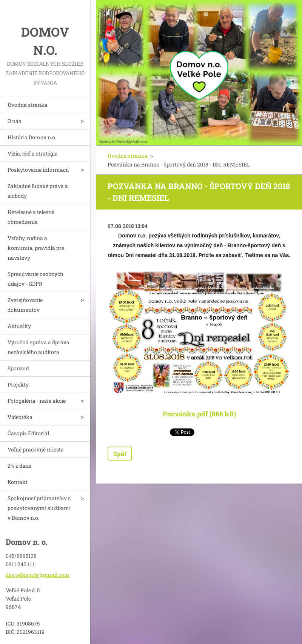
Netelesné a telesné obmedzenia (31, 217)
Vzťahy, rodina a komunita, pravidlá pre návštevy (36, 248)
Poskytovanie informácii (38, 170)
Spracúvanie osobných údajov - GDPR (35, 279)
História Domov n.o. (32, 137)
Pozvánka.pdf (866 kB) (199, 414)
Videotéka (20, 417)
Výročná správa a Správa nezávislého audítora (39, 347)
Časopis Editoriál (28, 433)
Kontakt (18, 482)
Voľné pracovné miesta (36, 449)
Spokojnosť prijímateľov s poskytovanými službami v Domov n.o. (39, 508)
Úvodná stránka (28, 105)
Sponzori (18, 368)
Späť (120, 454)
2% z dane (19, 466)
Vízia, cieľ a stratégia (33, 153)
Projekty (18, 384)
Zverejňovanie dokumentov (25, 305)
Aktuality (19, 326)
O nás (14, 121)
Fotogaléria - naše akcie (37, 401)
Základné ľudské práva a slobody (38, 191)
